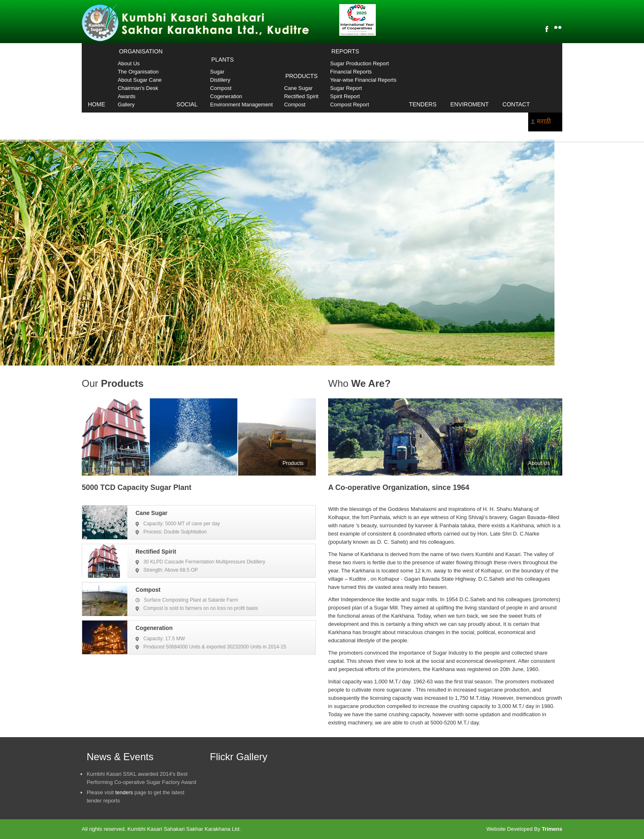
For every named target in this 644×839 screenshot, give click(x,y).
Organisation (141, 51)
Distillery (220, 80)
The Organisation (138, 72)
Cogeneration (226, 96)
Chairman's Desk (138, 88)
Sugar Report (346, 88)
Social (187, 104)
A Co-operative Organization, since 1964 (399, 487)
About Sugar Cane (140, 80)
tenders (124, 792)
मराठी (544, 121)
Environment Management (241, 105)
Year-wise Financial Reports (363, 80)
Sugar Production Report (360, 63)
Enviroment (469, 104)
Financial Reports (351, 72)
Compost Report (350, 105)
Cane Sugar (298, 88)
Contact (516, 104)
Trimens (552, 829)
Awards (127, 96)
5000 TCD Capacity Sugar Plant (137, 487)
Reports (345, 51)
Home (97, 104)
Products (302, 76)
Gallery (126, 105)
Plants (223, 60)
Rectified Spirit (301, 96)
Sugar (217, 72)
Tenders (423, 104)
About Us (129, 63)
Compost (221, 88)
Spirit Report (345, 96)
